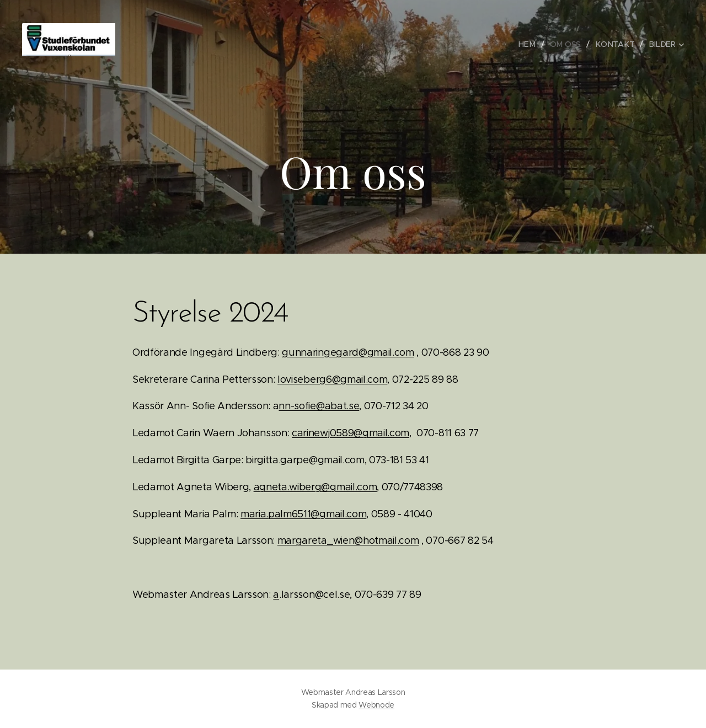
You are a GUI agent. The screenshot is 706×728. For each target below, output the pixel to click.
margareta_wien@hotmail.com (348, 540)
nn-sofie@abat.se (319, 406)
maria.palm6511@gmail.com (303, 514)
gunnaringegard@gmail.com (348, 352)
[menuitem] (532, 44)
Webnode (376, 705)
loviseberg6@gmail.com (332, 379)
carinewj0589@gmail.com (351, 433)
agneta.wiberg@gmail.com (315, 487)
